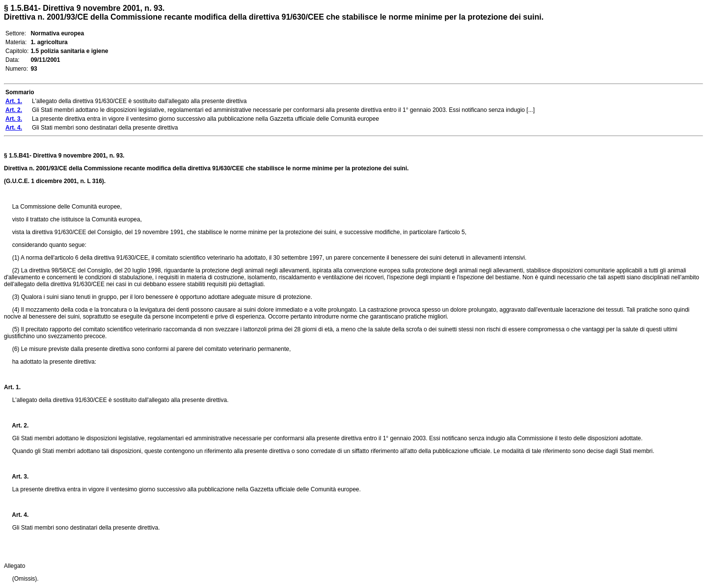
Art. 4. (16, 515)
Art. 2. (16, 426)
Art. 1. (12, 387)
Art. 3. (16, 477)
